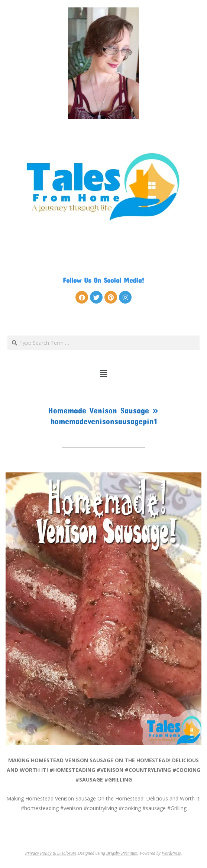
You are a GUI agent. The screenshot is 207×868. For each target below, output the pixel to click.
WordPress (171, 853)
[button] (103, 374)
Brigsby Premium (122, 853)
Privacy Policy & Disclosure (51, 853)
